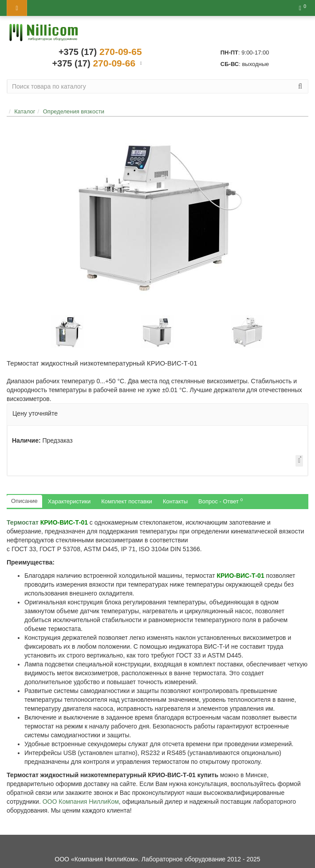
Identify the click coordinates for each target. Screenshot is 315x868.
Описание (24, 501)
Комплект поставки (127, 501)
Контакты (175, 501)
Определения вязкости (74, 111)
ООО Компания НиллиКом (81, 802)
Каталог (25, 111)
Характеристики (69, 501)
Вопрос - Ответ (220, 501)
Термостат (47, 522)
